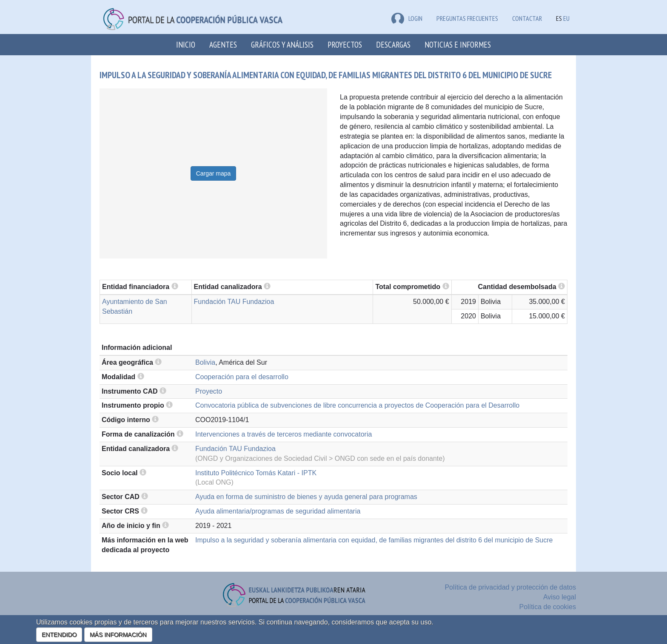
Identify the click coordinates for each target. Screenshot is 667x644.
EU (566, 18)
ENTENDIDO (59, 635)
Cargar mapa (214, 173)
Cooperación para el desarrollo (242, 377)
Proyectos (345, 44)
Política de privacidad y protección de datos (510, 587)
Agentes (223, 44)
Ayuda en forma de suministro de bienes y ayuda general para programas (306, 497)
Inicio (186, 44)
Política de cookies (548, 607)
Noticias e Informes (458, 44)
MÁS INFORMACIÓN (118, 635)
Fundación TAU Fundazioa (234, 302)
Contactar (527, 18)
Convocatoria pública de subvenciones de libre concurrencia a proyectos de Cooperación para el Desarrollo (357, 405)
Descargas (393, 44)
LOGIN (407, 18)
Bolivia (205, 362)
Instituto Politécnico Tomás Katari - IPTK (256, 473)
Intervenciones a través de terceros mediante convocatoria (284, 434)
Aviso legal (560, 597)
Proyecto (209, 391)
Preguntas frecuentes (467, 18)
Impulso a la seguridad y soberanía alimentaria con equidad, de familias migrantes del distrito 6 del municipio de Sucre (374, 540)
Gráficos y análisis (282, 44)
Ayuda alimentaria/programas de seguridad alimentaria (278, 511)
